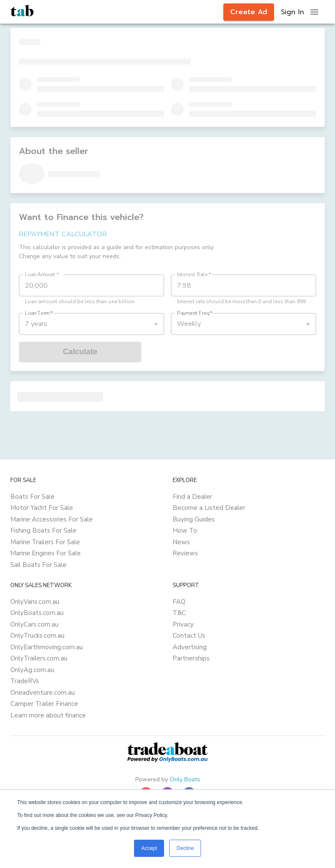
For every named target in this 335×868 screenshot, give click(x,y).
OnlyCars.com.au (34, 624)
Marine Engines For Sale (46, 553)
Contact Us (189, 636)
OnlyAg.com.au (32, 670)
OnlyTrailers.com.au (39, 658)
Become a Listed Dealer (209, 508)
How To (185, 530)
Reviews (185, 553)
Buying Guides (194, 519)
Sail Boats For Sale (38, 565)
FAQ (179, 602)
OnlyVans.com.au (35, 602)
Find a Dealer (192, 497)
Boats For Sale (32, 497)
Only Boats (185, 779)
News (181, 542)
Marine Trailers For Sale (45, 542)
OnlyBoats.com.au (37, 613)
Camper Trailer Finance (44, 704)
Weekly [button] (189, 324)
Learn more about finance (48, 715)
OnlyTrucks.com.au (37, 636)
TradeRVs (25, 681)
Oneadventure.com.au (43, 693)
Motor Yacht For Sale (42, 508)
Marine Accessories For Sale (52, 519)
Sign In (292, 12)
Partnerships (191, 658)
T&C (179, 613)
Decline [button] (185, 848)
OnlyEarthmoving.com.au (47, 647)
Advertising (190, 647)
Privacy (183, 624)
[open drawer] (314, 12)
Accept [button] (149, 848)
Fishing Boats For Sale (43, 530)
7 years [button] (36, 324)
